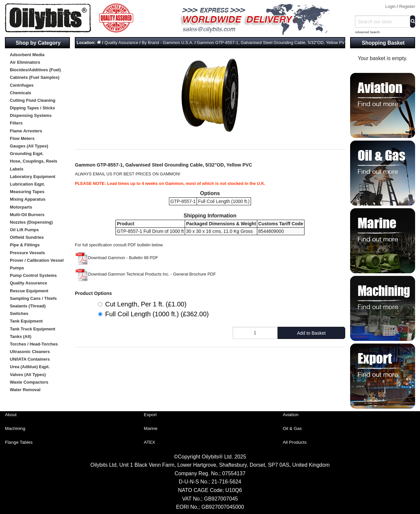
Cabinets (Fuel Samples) (35, 77)
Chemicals (21, 93)
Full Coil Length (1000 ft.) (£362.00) (157, 314)
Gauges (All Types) (29, 146)
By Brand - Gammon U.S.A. (168, 43)
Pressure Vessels (27, 253)
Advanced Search (367, 32)
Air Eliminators (25, 62)
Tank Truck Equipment (32, 329)
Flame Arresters (26, 131)
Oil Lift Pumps (24, 230)
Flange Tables (19, 442)
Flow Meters (22, 138)
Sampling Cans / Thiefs (33, 298)
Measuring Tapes (27, 192)
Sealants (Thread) (28, 306)
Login (390, 6)
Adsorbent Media (27, 55)
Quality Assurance (29, 283)
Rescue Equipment (29, 291)
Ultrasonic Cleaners (30, 352)
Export (150, 415)
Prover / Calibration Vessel (37, 260)
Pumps (17, 268)
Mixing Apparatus (28, 199)
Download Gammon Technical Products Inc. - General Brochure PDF (145, 274)
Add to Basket (311, 333)
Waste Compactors (29, 382)
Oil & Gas (292, 428)
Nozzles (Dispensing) (31, 222)
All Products (295, 442)
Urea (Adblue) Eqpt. (30, 367)
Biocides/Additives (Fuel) (35, 70)
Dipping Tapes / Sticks (32, 108)
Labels (17, 169)
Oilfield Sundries (27, 237)
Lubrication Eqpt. (27, 184)
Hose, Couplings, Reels (33, 161)
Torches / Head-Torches (34, 344)
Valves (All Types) (28, 375)
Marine (151, 428)
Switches (19, 313)
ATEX (149, 442)
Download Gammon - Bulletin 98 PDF (116, 258)
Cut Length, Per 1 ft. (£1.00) (146, 304)
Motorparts (21, 207)
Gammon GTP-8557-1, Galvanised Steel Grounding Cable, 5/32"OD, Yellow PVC (272, 43)
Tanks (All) (21, 336)
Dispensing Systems (31, 115)
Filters (16, 123)
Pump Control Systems (33, 275)
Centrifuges (22, 85)
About (11, 415)
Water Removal (25, 390)
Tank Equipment (26, 321)
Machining (15, 428)
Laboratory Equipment (33, 177)
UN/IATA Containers (30, 359)
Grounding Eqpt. (27, 154)
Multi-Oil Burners (27, 215)
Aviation (291, 415)
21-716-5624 (226, 482)
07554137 (234, 473)
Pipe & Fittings (25, 245)
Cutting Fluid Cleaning (33, 100)
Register (407, 6)
